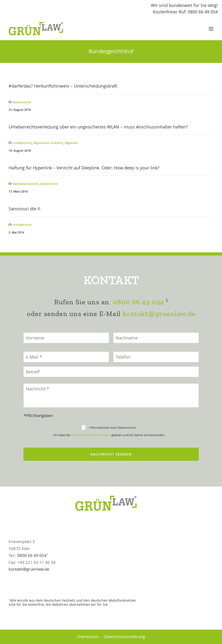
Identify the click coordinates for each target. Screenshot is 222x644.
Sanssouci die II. (25, 209)
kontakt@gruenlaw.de (159, 337)
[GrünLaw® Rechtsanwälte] (40, 29)
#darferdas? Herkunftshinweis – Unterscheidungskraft (63, 86)
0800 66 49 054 (138, 325)
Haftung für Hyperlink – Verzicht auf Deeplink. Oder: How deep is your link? (84, 168)
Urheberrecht (22, 143)
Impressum (88, 636)
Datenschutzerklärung (124, 636)
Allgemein (71, 143)
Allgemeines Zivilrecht (48, 143)
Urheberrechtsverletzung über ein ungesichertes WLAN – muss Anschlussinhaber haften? (98, 127)
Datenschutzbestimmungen (91, 459)
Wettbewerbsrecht (26, 184)
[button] (211, 29)
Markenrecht (22, 102)
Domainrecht (49, 184)
